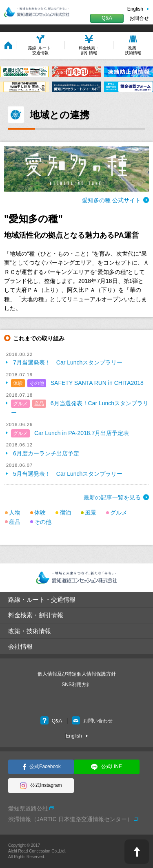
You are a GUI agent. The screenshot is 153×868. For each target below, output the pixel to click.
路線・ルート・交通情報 (42, 600)
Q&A (107, 18)
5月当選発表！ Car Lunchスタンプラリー (68, 474)
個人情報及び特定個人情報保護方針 (77, 674)
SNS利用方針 (76, 685)
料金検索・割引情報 (36, 615)
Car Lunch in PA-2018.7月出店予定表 (82, 433)
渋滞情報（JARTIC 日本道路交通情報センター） (70, 819)
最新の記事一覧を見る (112, 497)
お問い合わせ (92, 721)
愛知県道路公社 (28, 808)
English (135, 9)
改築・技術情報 (30, 631)
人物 (15, 512)
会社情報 (20, 646)
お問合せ (139, 18)
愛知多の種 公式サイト (111, 200)
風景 (91, 512)
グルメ (20, 404)
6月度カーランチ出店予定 (46, 453)
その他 (37, 383)
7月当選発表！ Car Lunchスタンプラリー (68, 362)
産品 (39, 404)
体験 (18, 383)
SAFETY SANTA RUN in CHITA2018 (97, 383)
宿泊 (65, 512)
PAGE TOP (137, 852)
